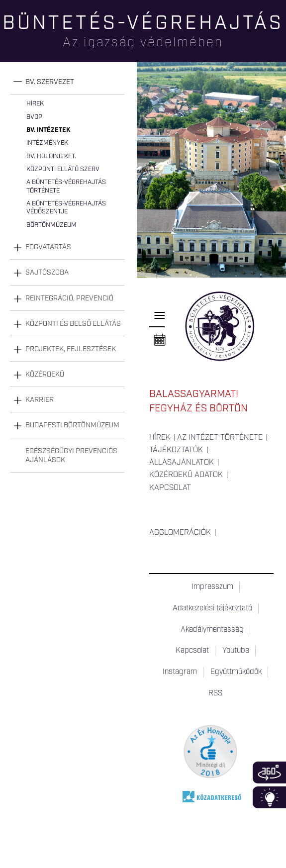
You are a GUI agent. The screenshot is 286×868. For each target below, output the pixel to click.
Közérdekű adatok (186, 475)
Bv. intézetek (48, 130)
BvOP (34, 117)
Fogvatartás (48, 247)
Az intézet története (220, 438)
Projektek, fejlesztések (71, 349)
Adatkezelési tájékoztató (212, 608)
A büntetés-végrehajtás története (66, 186)
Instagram (180, 672)
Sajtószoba (47, 273)
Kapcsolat (170, 488)
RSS (215, 693)
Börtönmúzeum (51, 225)
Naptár (160, 340)
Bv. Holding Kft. (51, 156)
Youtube (236, 651)
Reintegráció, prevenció (69, 298)
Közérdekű (45, 375)
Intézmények (47, 143)
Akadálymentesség (212, 630)
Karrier (40, 400)
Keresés (279, 43)
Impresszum (212, 587)
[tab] (67, 82)
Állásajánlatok (182, 463)
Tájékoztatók (176, 450)
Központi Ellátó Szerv (63, 169)
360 (269, 772)
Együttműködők (236, 672)
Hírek (35, 104)
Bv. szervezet (50, 82)
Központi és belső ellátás (73, 324)
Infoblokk (269, 797)
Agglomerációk (180, 533)
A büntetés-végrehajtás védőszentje (66, 208)
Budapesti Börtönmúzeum (72, 425)
